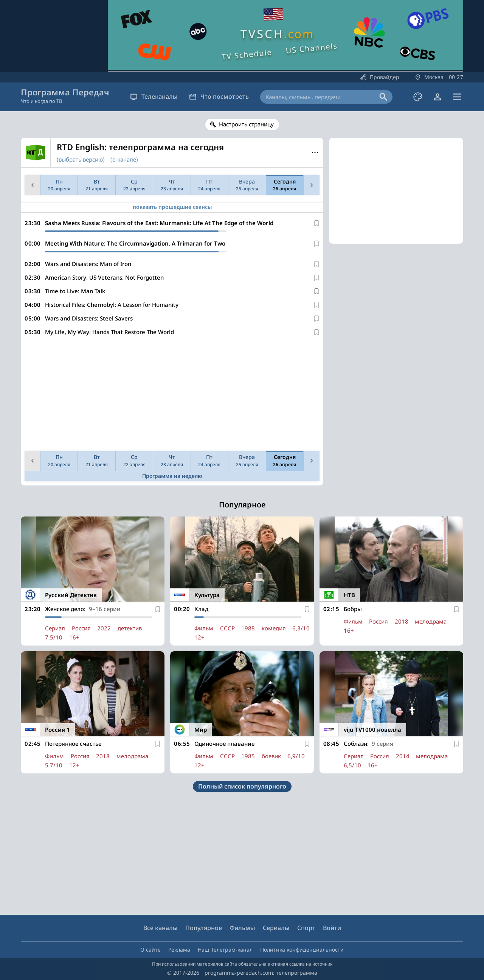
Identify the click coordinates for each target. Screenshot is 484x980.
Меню (315, 152)
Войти (332, 928)
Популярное (204, 928)
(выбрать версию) (81, 159)
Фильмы (242, 928)
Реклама (179, 950)
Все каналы (161, 928)
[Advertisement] (171, 395)
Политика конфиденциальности (302, 950)
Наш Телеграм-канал (225, 950)
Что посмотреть (219, 96)
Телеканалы (154, 96)
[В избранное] (316, 223)
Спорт (306, 928)
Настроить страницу (246, 124)
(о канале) (124, 159)
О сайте (150, 950)
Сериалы (276, 928)
